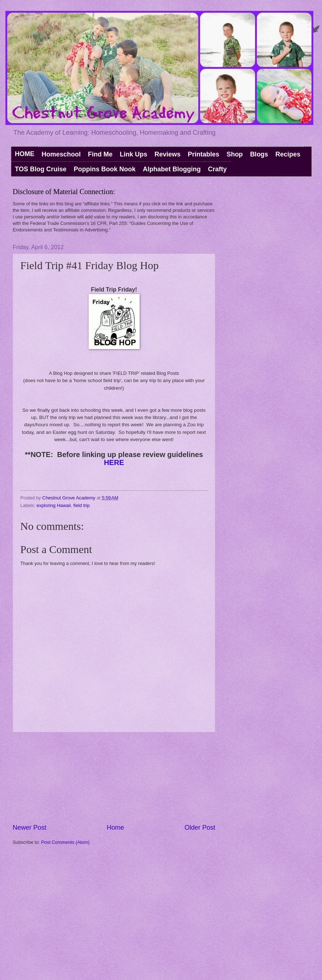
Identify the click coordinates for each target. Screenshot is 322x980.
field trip (82, 505)
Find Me (100, 154)
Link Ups (134, 154)
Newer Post (29, 828)
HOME (25, 154)
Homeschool (61, 154)
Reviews (168, 154)
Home (115, 828)
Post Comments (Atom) (65, 842)
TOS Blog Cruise (41, 169)
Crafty (217, 169)
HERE (114, 462)
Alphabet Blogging (172, 169)
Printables (204, 154)
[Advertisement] (114, 778)
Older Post (200, 828)
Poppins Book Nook (105, 169)
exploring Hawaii (54, 505)
